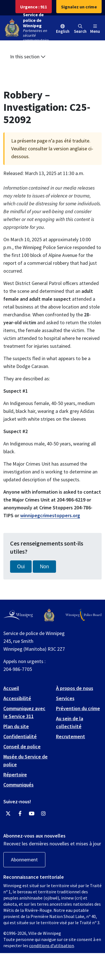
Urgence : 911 (34, 7)
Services (65, 698)
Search (80, 29)
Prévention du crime (78, 708)
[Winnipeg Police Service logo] (49, 615)
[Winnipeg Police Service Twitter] (8, 814)
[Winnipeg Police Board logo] (84, 615)
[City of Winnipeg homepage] (18, 615)
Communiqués (18, 785)
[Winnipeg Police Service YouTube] (32, 814)
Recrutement (71, 736)
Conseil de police (22, 746)
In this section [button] (28, 57)
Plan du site (16, 726)
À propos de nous (75, 688)
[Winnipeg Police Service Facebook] (20, 814)
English (63, 31)
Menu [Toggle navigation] (95, 29)
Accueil (11, 688)
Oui (21, 567)
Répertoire (15, 775)
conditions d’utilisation (52, 946)
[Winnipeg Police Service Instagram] (43, 814)
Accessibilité (17, 698)
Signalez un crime (79, 7)
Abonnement (24, 860)
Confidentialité (20, 736)
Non (44, 567)
